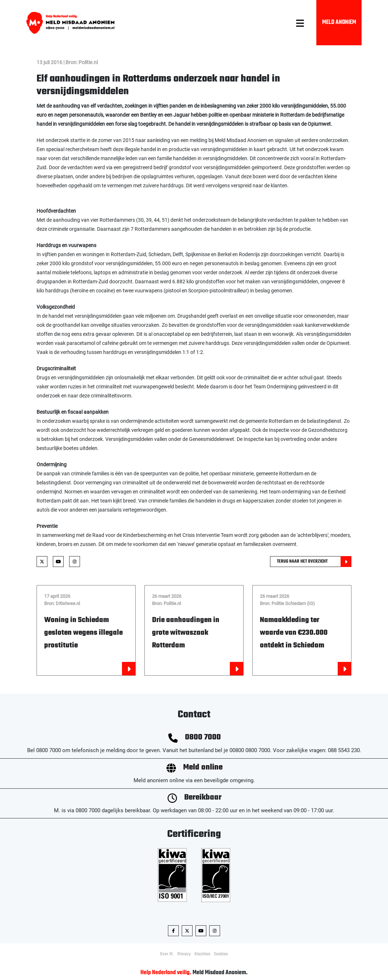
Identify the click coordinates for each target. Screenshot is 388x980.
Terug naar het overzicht (314, 562)
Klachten (202, 954)
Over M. (167, 954)
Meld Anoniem (339, 22)
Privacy (184, 954)
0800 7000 (203, 737)
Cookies (221, 954)
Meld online (203, 768)
